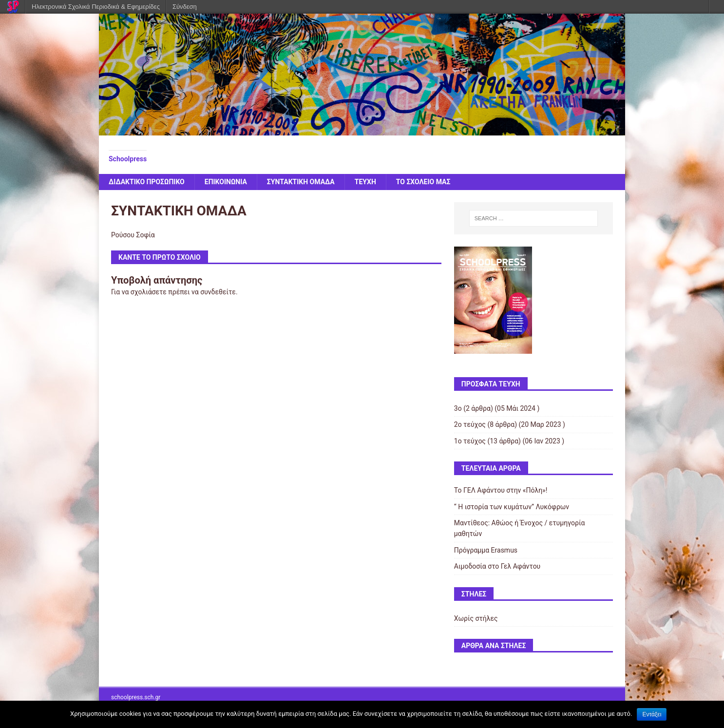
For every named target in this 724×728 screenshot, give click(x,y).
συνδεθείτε (218, 292)
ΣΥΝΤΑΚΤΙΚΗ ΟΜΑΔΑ (301, 182)
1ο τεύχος (470, 441)
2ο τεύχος (470, 424)
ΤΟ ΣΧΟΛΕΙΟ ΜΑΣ (423, 182)
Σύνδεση (185, 7)
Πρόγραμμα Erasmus (486, 550)
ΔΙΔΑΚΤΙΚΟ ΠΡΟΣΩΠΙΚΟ (147, 182)
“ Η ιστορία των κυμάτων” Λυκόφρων (512, 507)
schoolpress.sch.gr (136, 697)
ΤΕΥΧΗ (365, 182)
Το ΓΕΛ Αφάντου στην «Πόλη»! (501, 490)
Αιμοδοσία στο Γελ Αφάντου (497, 566)
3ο (458, 408)
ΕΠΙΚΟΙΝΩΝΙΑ (226, 182)
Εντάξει (652, 714)
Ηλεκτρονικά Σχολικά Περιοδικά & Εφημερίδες (96, 7)
